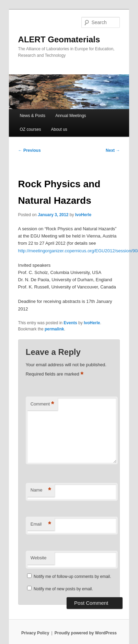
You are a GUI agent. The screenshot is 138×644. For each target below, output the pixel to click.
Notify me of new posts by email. (63, 589)
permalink (54, 329)
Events (70, 323)
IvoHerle (83, 215)
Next (113, 150)
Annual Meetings (71, 116)
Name (41, 490)
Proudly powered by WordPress (86, 633)
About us (59, 129)
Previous (30, 150)
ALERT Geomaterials (59, 39)
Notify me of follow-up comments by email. (72, 577)
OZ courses (30, 129)
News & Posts (32, 116)
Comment (42, 404)
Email (41, 524)
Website (39, 558)
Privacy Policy (35, 633)
